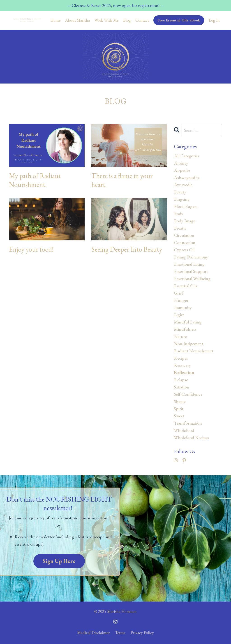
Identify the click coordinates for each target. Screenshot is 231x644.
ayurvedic (183, 185)
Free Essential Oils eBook (179, 20)
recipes (181, 358)
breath (180, 228)
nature (180, 336)
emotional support (191, 271)
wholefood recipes (192, 437)
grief (179, 293)
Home (55, 20)
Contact (142, 20)
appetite (182, 170)
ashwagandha (187, 177)
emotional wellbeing (192, 279)
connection (185, 242)
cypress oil (184, 250)
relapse (181, 380)
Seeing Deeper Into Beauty (127, 249)
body (179, 214)
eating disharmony (191, 257)
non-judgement (189, 344)
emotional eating (189, 264)
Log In (214, 20)
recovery (182, 365)
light (179, 315)
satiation (182, 387)
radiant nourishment (194, 351)
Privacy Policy (142, 633)
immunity (183, 307)
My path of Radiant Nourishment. (35, 180)
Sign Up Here (59, 561)
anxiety (181, 163)
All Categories (187, 156)
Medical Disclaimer (93, 633)
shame (180, 401)
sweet (179, 416)
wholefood (184, 430)
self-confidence (188, 394)
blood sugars (186, 206)
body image (185, 221)
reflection (184, 372)
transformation (188, 423)
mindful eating (188, 322)
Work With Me (107, 20)
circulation (184, 235)
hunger (181, 300)
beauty (180, 192)
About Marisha (78, 20)
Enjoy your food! (31, 249)
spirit (179, 409)
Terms (120, 633)
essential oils (186, 286)
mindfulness (185, 329)
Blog (127, 20)
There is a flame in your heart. (122, 180)
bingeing (182, 199)
